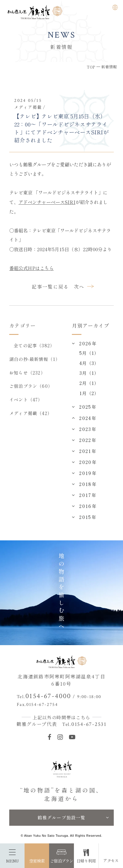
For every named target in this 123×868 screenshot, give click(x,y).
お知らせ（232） (27, 372)
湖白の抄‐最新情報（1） (35, 359)
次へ (79, 287)
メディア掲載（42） (31, 413)
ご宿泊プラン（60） (31, 386)
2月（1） (89, 383)
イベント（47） (26, 399)
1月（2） (89, 393)
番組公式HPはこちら (31, 268)
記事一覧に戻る (50, 287)
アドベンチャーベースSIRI (47, 202)
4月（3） (89, 363)
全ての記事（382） (34, 345)
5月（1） (89, 353)
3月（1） (89, 373)
